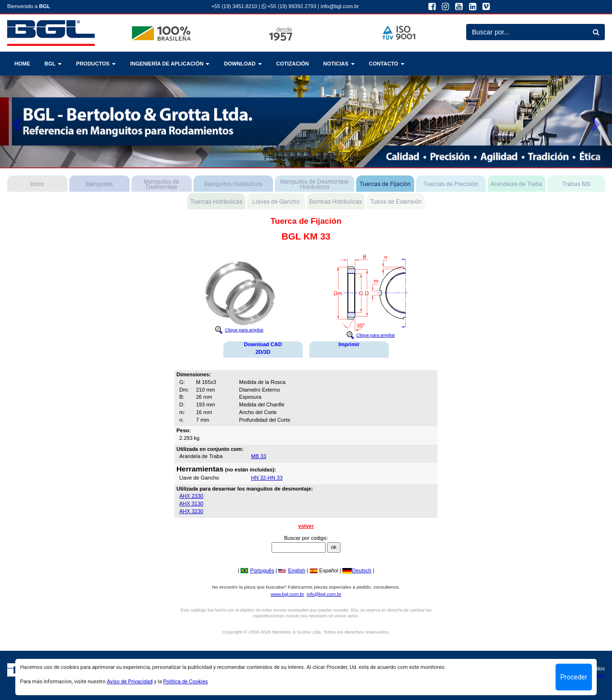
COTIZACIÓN (293, 64)
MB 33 (259, 456)
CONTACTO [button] (387, 64)
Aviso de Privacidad (130, 682)
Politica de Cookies (185, 682)
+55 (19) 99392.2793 (289, 6)
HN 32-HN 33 (267, 478)
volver (306, 526)
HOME (22, 64)
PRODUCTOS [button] (96, 64)
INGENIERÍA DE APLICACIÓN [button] (170, 64)
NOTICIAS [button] (339, 64)
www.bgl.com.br (287, 594)
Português (257, 570)
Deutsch (357, 570)
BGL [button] (53, 64)
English (292, 570)
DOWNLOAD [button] (243, 64)
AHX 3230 (191, 511)
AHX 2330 (191, 496)
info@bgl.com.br (339, 6)
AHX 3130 (191, 503)
